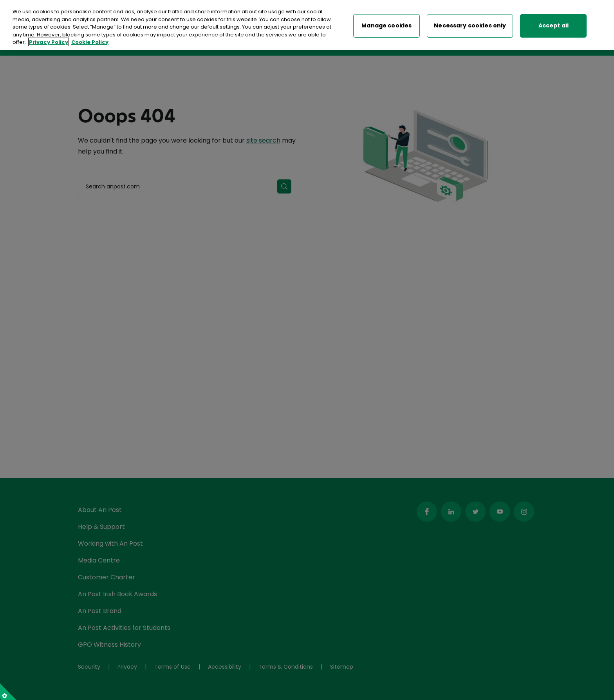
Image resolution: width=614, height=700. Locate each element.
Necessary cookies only (470, 25)
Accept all (554, 25)
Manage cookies (386, 25)
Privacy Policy (49, 41)
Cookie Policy (90, 41)
